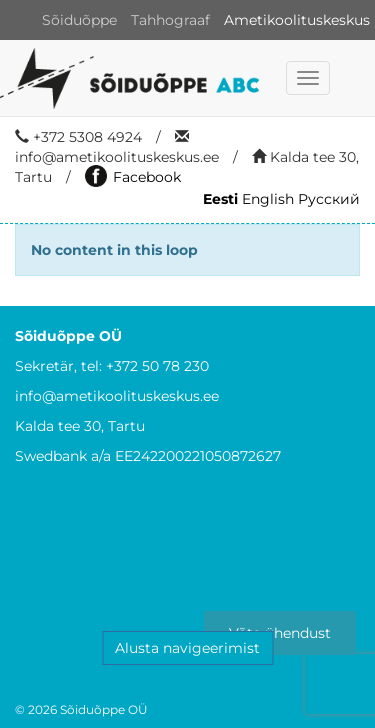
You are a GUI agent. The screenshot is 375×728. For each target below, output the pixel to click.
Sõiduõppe (79, 20)
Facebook (133, 177)
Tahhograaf (170, 20)
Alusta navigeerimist (187, 648)
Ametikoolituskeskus (297, 20)
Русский (329, 199)
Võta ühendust (280, 633)
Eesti (220, 199)
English (268, 199)
